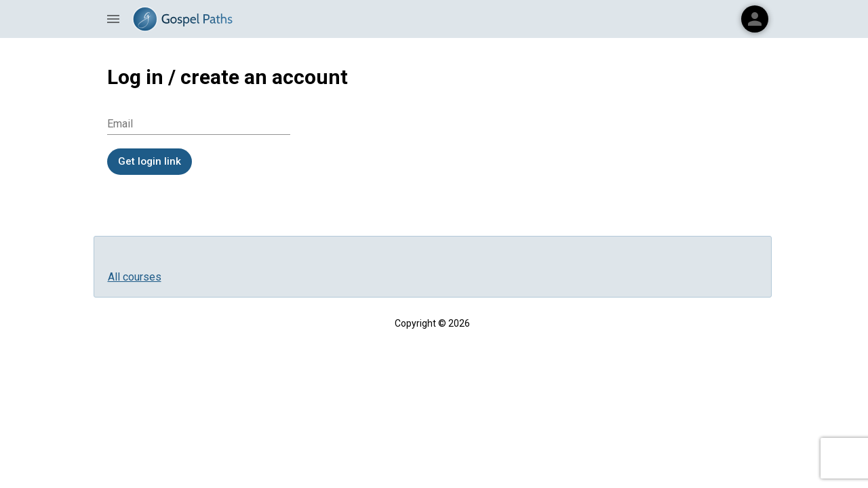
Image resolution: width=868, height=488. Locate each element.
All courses (135, 277)
